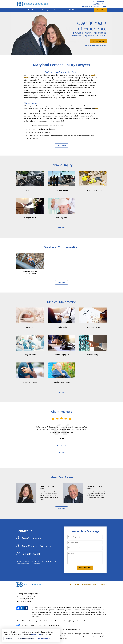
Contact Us (100, 10)
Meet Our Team (62, 477)
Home (21, 10)
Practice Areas (59, 10)
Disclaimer (77, 585)
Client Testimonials (75, 10)
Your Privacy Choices (26, 625)
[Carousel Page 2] (61, 446)
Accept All (9, 638)
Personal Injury (62, 165)
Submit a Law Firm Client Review (62, 459)
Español (89, 10)
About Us (31, 10)
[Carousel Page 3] (65, 446)
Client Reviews (62, 412)
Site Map (95, 585)
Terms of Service (70, 629)
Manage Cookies (53, 625)
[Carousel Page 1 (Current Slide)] (58, 446)
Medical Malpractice (62, 302)
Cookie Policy (41, 625)
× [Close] (59, 630)
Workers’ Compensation (61, 247)
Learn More (62, 145)
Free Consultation (99, 2)
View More (61, 228)
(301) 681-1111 (100, 4)
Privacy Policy (86, 585)
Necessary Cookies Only (27, 638)
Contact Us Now (98, 41)
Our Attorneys (44, 10)
